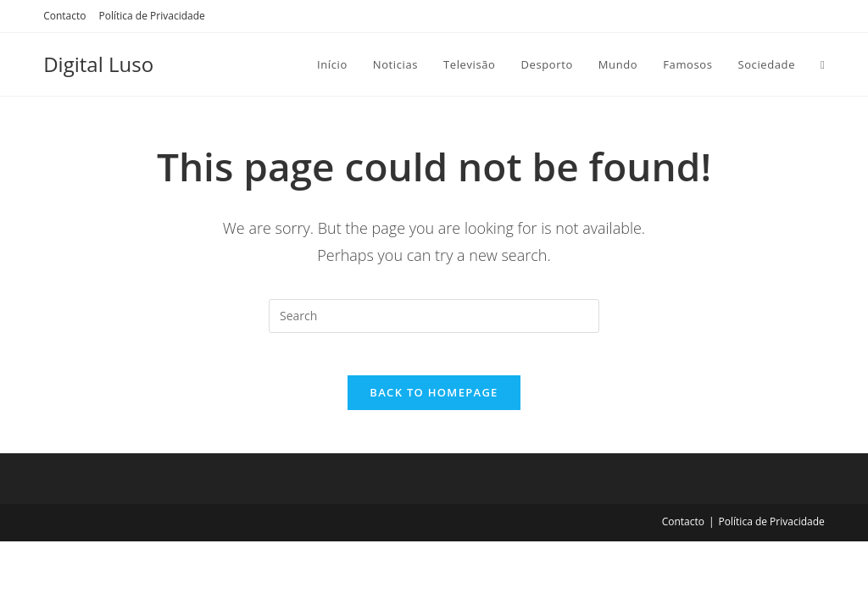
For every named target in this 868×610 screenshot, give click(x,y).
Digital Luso (98, 64)
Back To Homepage (434, 402)
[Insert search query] (434, 316)
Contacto (64, 16)
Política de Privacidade (152, 16)
